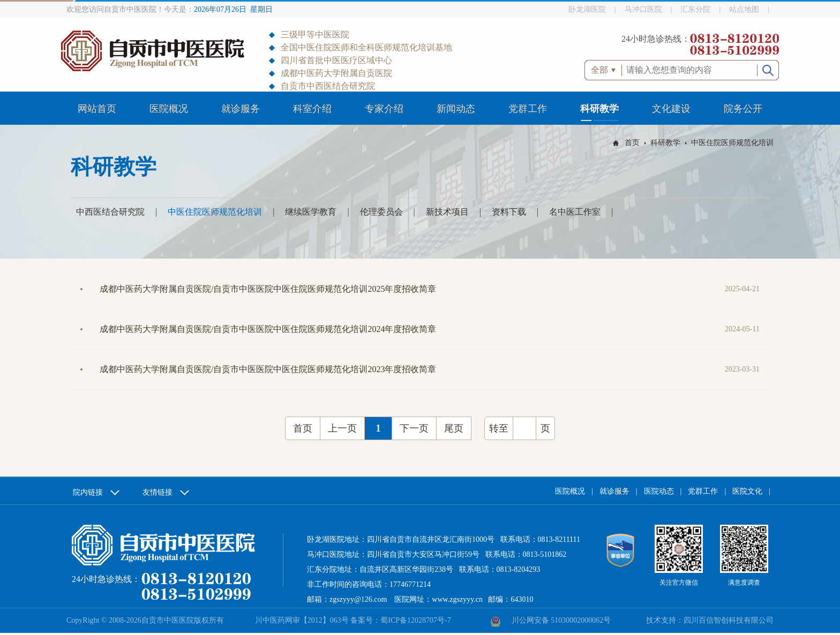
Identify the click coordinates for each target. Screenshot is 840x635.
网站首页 (97, 109)
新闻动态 (456, 109)
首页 (632, 143)
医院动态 (659, 491)
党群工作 (528, 109)
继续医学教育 (311, 212)
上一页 (342, 428)
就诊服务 (241, 109)
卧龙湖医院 (587, 9)
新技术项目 (447, 212)
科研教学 (599, 109)
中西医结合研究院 (110, 212)
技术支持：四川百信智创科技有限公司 (710, 620)
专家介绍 (384, 109)
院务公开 (743, 109)
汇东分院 (695, 9)
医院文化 (747, 491)
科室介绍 (312, 109)
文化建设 (671, 109)
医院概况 (169, 109)
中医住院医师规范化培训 (732, 143)
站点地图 (744, 9)
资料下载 (509, 212)
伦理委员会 (381, 212)
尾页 (454, 428)
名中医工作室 (575, 212)
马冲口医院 (643, 9)
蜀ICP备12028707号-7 (415, 620)
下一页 (414, 428)
